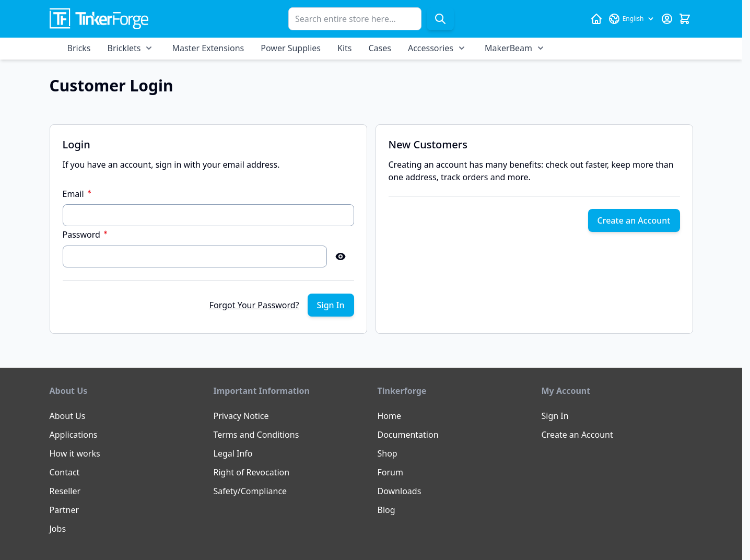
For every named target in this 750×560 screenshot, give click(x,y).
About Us (68, 416)
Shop (388, 453)
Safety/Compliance (250, 491)
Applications (74, 435)
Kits (344, 48)
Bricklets (124, 48)
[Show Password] (341, 256)
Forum (390, 472)
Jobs (58, 529)
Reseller (65, 491)
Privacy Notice (241, 416)
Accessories (431, 48)
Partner (65, 510)
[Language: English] (632, 19)
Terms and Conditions (256, 435)
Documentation (408, 435)
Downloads (400, 491)
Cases (379, 48)
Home (390, 416)
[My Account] (667, 19)
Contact (65, 472)
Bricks (79, 48)
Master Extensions (208, 48)
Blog (386, 510)
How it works (75, 453)
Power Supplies (291, 48)
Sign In (555, 416)
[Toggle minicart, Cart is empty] (685, 19)
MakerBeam (508, 48)
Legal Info (233, 453)
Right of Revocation (252, 472)
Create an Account (577, 435)
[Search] (440, 19)
